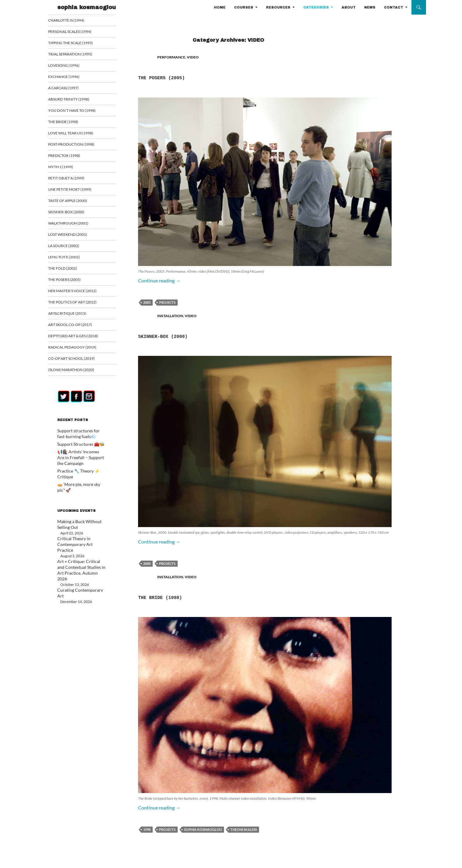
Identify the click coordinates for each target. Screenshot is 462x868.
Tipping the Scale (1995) (77, 43)
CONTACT (394, 7)
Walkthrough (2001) (75, 226)
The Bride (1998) (182, 597)
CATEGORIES (316, 7)
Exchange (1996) (71, 78)
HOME (220, 7)
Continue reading (159, 280)
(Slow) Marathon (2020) (78, 375)
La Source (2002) (71, 249)
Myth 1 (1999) (68, 169)
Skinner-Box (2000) (187, 335)
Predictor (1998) (71, 157)
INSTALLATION (170, 316)
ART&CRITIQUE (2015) (74, 317)
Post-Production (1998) (78, 146)
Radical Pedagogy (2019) (79, 352)
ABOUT (349, 7)
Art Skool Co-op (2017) (77, 329)
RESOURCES (278, 7)
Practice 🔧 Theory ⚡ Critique (82, 474)
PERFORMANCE (171, 57)
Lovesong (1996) (71, 66)
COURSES (244, 7)
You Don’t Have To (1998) (78, 112)
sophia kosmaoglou (87, 7)
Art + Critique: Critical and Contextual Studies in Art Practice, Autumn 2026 (78, 551)
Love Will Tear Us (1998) (77, 135)
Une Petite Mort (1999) (76, 192)
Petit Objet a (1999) (73, 180)
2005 (147, 302)
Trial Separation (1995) (77, 55)
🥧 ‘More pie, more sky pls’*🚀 (82, 481)
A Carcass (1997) (71, 89)
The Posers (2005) (185, 77)
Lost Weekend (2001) (75, 237)
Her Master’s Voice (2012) (79, 294)
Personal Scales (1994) (77, 32)
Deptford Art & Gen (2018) (79, 340)
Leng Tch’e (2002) (71, 260)
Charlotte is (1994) (73, 20)
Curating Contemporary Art (79, 567)
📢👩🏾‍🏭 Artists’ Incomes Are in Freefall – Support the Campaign (80, 461)
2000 (147, 563)
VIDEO (193, 57)
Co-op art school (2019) (78, 363)
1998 (147, 829)
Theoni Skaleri (244, 829)
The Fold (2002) (70, 272)
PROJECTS (167, 302)
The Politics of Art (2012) (79, 306)
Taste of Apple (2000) (75, 203)
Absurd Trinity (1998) (75, 100)
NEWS (370, 7)
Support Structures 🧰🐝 (77, 448)
